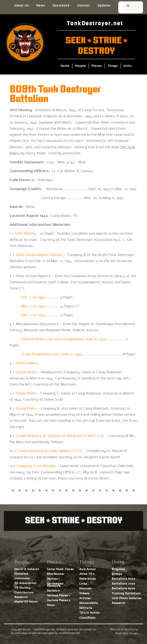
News (41, 5)
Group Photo (26, 372)
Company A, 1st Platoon (36, 466)
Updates (104, 5)
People (80, 66)
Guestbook (61, 5)
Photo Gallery (27, 363)
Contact (84, 5)
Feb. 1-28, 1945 (33, 297)
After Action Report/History (39, 255)
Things (113, 66)
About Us (21, 5)
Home (65, 66)
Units (128, 66)
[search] (126, 6)
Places (97, 66)
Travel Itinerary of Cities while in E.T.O (50, 451)
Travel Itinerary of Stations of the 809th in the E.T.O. (60, 436)
